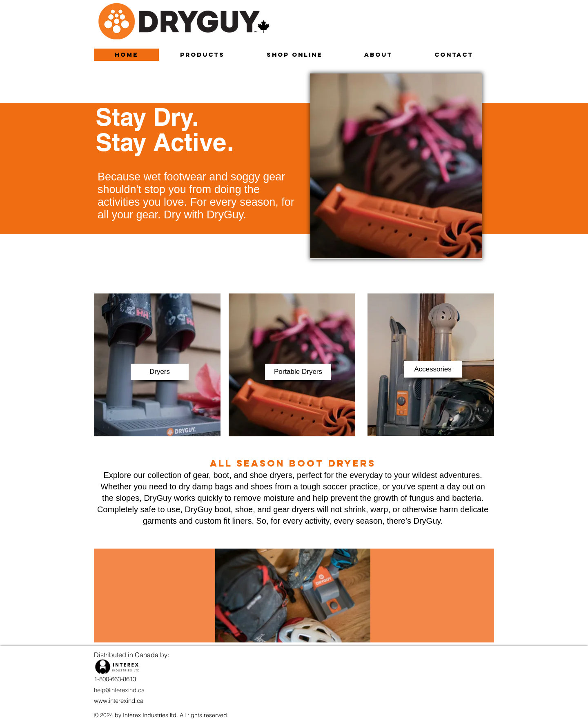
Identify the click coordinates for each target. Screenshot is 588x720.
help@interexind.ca (119, 690)
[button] (160, 372)
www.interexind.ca (119, 701)
